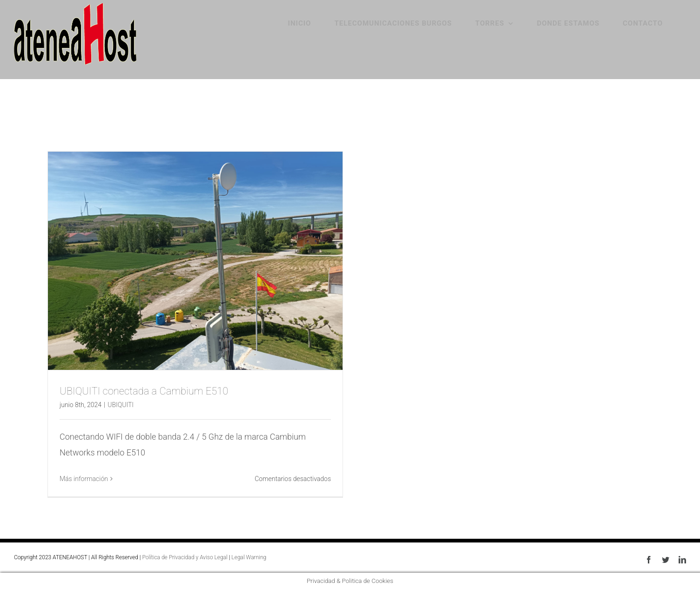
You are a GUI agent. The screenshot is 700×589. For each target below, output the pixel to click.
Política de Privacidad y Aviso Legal (185, 557)
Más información (84, 479)
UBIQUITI (121, 405)
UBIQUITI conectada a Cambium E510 (144, 391)
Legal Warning (249, 557)
